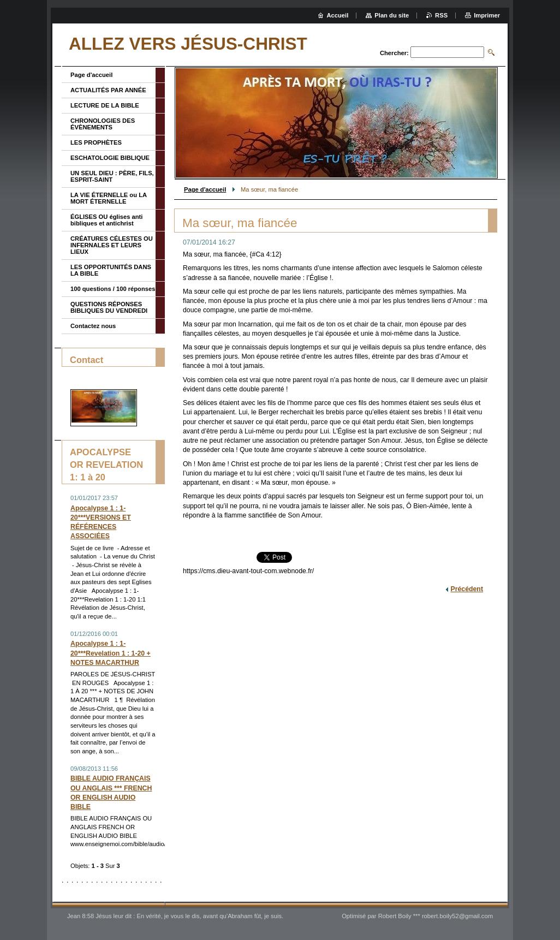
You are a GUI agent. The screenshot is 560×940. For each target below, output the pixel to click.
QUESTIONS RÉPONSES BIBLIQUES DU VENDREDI (109, 307)
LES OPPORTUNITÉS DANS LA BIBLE (111, 270)
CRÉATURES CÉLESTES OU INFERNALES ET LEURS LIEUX (112, 245)
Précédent (467, 589)
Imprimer (487, 15)
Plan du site (392, 15)
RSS (441, 15)
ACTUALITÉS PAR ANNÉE (108, 90)
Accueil (338, 15)
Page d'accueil (205, 189)
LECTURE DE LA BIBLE (105, 105)
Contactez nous (93, 326)
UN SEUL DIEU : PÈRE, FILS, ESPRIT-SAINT (112, 176)
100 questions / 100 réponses (113, 289)
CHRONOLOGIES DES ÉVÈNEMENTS (103, 124)
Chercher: (394, 53)
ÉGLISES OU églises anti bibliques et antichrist (106, 220)
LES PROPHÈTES (96, 142)
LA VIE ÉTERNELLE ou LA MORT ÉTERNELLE (109, 198)
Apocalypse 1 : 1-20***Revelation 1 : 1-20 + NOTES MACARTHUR (111, 653)
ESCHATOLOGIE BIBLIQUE (110, 158)
